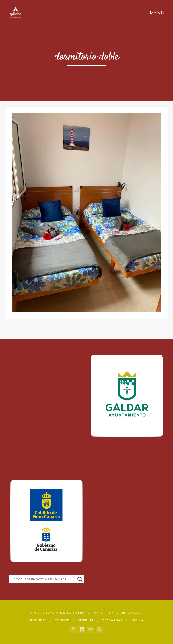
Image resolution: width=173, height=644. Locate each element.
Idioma (137, 620)
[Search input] (44, 579)
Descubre (38, 620)
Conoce (62, 620)
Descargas (112, 620)
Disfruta (86, 620)
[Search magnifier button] (80, 579)
